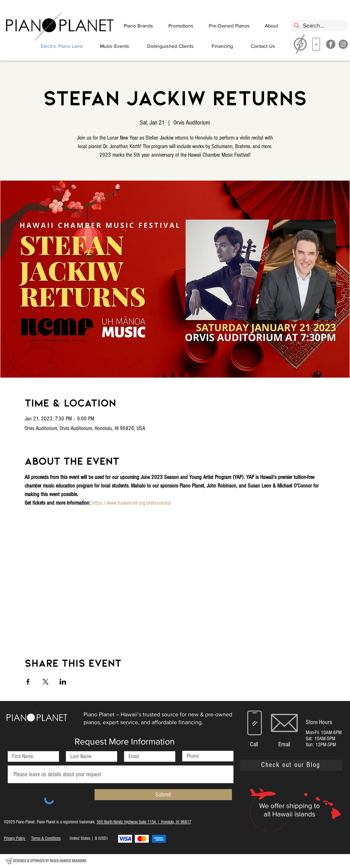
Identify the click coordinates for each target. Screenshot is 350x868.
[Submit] (163, 795)
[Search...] (318, 26)
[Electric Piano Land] (62, 46)
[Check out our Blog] (291, 765)
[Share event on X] (45, 682)
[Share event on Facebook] (28, 682)
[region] (316, 46)
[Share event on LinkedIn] (63, 682)
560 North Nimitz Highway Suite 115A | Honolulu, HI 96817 (144, 822)
